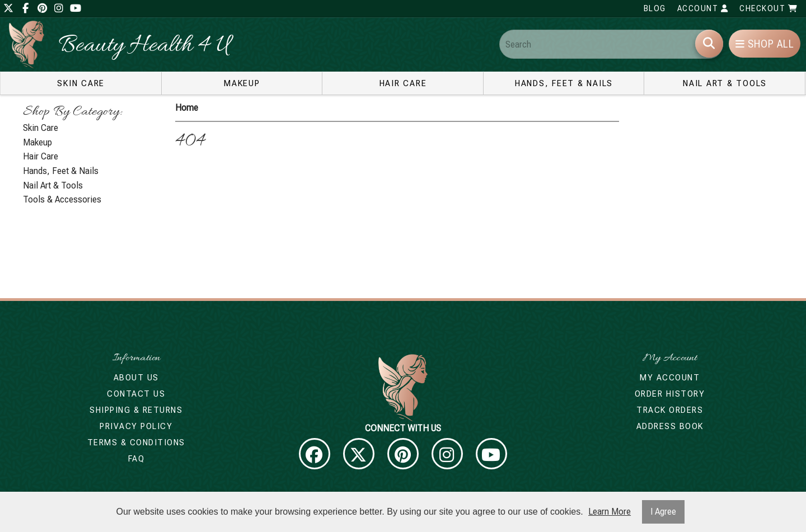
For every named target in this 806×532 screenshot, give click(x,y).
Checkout (768, 8)
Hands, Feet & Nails (564, 83)
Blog (655, 8)
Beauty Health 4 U (144, 46)
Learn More (610, 512)
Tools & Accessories (62, 199)
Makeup (242, 83)
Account (703, 8)
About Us (136, 378)
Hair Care (403, 83)
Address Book (670, 426)
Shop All (765, 44)
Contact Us (136, 394)
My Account (670, 378)
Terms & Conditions (136, 442)
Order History (670, 394)
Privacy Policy (136, 426)
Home (187, 108)
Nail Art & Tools (725, 83)
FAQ (137, 459)
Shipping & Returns (136, 410)
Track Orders (670, 410)
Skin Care (81, 83)
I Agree (663, 512)
